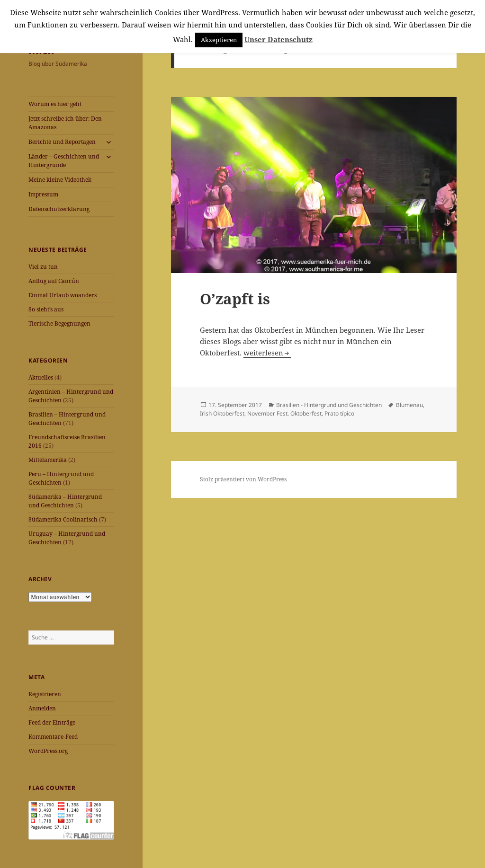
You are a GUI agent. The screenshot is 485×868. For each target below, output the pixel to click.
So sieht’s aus (46, 309)
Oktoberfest (306, 413)
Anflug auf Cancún (54, 281)
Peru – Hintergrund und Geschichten (61, 478)
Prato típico (339, 413)
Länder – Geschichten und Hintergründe (64, 161)
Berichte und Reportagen (62, 142)
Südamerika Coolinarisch (63, 519)
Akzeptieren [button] (219, 40)
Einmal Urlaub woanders (63, 295)
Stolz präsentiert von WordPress (243, 479)
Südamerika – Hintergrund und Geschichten (65, 501)
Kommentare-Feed (53, 737)
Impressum (43, 194)
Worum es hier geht (55, 104)
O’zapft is (235, 299)
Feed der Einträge (52, 722)
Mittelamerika (48, 460)
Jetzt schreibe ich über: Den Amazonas (65, 123)
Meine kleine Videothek (60, 180)
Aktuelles (41, 377)
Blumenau (409, 405)
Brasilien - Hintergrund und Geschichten (329, 405)
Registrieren (45, 694)
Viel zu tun (43, 267)
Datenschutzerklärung (59, 209)
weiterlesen (263, 353)
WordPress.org (48, 751)
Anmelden (42, 708)
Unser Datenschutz (278, 39)
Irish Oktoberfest (222, 413)
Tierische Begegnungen (59, 323)
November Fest (267, 413)
